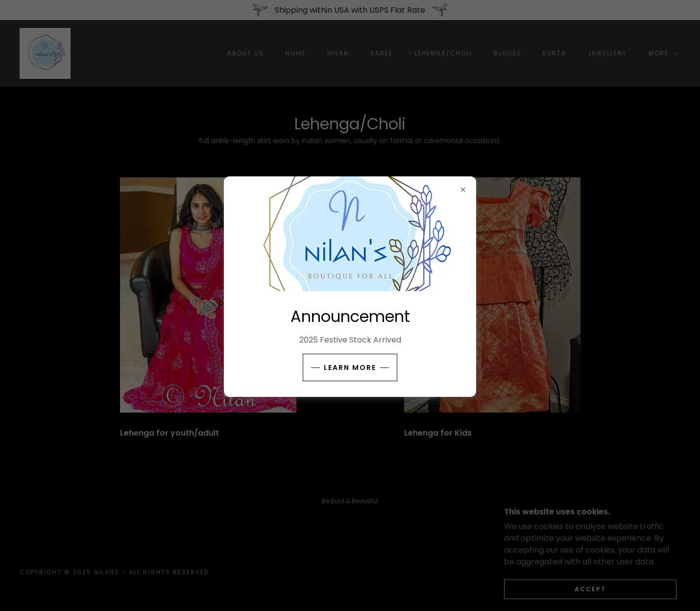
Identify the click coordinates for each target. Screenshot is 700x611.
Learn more (350, 367)
